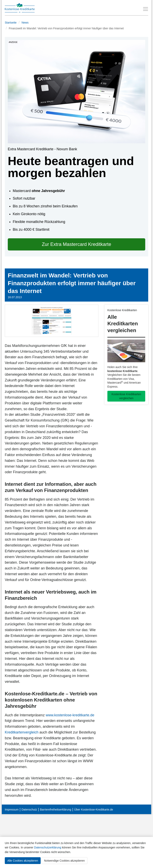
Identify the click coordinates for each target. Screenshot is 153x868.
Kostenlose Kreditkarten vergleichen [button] (126, 396)
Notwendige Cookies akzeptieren (64, 861)
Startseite (11, 23)
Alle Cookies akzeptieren (23, 861)
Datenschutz (29, 810)
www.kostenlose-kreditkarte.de (70, 715)
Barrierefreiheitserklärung (55, 810)
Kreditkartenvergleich (22, 732)
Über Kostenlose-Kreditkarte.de (94, 810)
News (25, 23)
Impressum (12, 810)
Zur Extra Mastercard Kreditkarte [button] (76, 244)
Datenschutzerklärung (48, 847)
